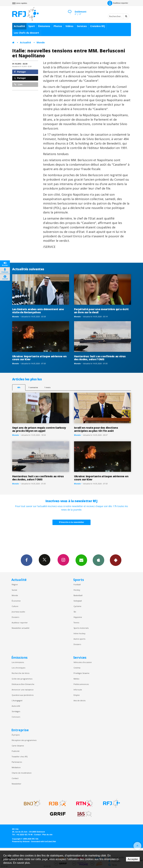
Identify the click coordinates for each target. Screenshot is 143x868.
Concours (16, 717)
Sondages (16, 711)
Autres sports (79, 639)
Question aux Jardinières (23, 695)
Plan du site (47, 835)
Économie (16, 601)
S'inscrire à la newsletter (72, 522)
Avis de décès (79, 700)
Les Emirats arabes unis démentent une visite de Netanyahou (38, 311)
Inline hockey (79, 633)
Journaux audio (18, 612)
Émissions (44, 26)
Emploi (77, 695)
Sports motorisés (81, 628)
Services (82, 26)
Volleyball (78, 601)
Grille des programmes (22, 679)
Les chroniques (18, 668)
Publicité (16, 751)
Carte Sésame (18, 746)
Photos (58, 26)
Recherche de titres (21, 673)
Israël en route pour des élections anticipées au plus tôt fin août (96, 429)
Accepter (133, 859)
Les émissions (18, 662)
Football (77, 584)
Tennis (76, 623)
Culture (15, 606)
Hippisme (78, 617)
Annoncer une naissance (23, 690)
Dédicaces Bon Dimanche (23, 684)
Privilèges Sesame (81, 673)
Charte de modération (22, 773)
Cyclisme (77, 606)
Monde (41, 42)
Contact (15, 778)
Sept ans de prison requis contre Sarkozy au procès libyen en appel (39, 429)
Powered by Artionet (21, 841)
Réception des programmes (24, 740)
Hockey (77, 590)
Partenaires (17, 762)
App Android (116, 560)
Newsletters (81, 560)
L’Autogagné (17, 700)
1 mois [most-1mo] (47, 387)
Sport (32, 26)
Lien (18, 84)
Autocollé (16, 706)
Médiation (16, 767)
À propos (16, 735)
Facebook (27, 560)
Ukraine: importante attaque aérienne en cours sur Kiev (39, 358)
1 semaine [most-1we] (33, 387)
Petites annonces (81, 684)
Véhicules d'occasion (83, 662)
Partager (20, 72)
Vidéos (69, 26)
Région (15, 584)
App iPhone (98, 560)
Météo (76, 679)
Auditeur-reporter (118, 3)
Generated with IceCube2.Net (44, 841)
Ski (75, 612)
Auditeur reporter (20, 623)
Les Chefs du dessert (26, 33)
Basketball (78, 595)
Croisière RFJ (98, 26)
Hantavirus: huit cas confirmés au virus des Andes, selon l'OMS (100, 358)
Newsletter (16, 784)
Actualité (19, 26)
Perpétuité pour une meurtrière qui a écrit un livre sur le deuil (101, 311)
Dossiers (15, 617)
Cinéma (77, 668)
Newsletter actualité (21, 628)
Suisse (14, 590)
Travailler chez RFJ (20, 757)
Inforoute (78, 690)
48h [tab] (19, 387)
